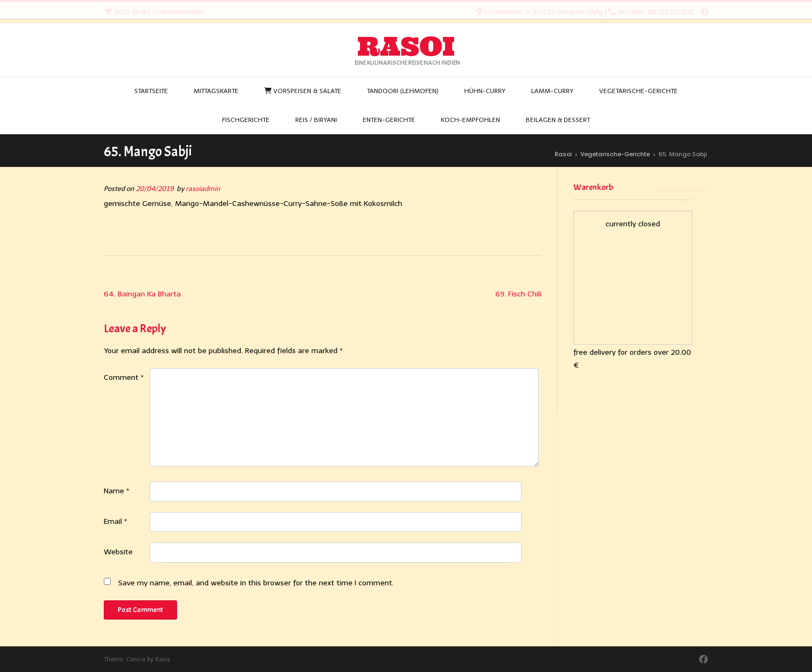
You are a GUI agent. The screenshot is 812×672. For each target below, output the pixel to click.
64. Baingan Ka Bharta (142, 294)
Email (116, 521)
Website (118, 552)
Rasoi (406, 47)
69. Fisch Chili (518, 294)
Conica (136, 659)
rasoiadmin (203, 189)
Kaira (163, 659)
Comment (124, 377)
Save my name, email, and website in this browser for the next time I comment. (256, 583)
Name (117, 491)
